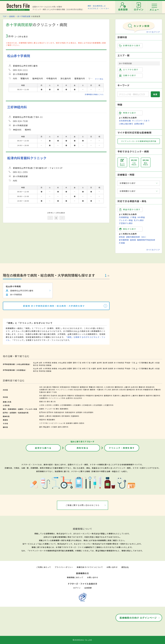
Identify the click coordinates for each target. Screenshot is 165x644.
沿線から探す (128, 75)
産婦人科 (43, 401)
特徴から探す (128, 113)
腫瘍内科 (142, 387)
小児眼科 (56, 405)
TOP (5, 16)
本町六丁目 (86, 363)
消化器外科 (62, 396)
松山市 (36, 363)
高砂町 (99, 363)
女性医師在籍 (125, 121)
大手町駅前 (47, 363)
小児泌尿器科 (97, 405)
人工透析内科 (109, 387)
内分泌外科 (78, 398)
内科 (41, 387)
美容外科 (43, 420)
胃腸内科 (56, 387)
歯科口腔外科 (63, 427)
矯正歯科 (47, 427)
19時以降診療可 (126, 124)
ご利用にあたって (44, 567)
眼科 (57, 409)
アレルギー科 (50, 409)
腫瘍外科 (142, 396)
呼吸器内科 (75, 387)
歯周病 (133, 240)
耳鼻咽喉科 (64, 409)
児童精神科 (75, 416)
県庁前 (36, 365)
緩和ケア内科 (52, 392)
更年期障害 (124, 240)
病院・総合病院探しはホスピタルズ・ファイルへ (99, 7)
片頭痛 (122, 243)
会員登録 (88, 588)
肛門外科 (50, 412)
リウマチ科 (44, 423)
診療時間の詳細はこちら (94, 94)
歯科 (41, 427)
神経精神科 (57, 416)
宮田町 (70, 363)
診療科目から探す (130, 46)
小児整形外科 (108, 405)
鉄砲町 (111, 363)
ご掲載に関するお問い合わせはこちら (83, 505)
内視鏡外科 (44, 398)
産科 (48, 401)
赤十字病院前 (119, 363)
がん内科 (108, 390)
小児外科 (48, 405)
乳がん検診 (139, 220)
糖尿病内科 (119, 387)
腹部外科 (157, 396)
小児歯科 (54, 427)
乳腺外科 (116, 396)
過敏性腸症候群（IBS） (137, 237)
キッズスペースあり (141, 121)
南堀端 (54, 363)
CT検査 (133, 217)
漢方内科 (52, 390)
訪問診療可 (139, 124)
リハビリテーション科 (57, 423)
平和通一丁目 (130, 363)
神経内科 (100, 387)
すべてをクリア (153, 32)
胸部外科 (149, 396)
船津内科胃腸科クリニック (27, 158)
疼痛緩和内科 (148, 390)
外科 (41, 396)
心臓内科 (127, 387)
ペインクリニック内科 (64, 390)
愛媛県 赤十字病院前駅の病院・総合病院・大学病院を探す (54, 306)
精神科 (42, 416)
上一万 (138, 363)
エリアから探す (129, 70)
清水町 (105, 363)
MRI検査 (141, 217)
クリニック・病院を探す (122, 448)
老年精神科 (66, 416)
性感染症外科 (70, 412)
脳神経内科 (131, 390)
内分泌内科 (78, 390)
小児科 (42, 405)
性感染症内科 (59, 412)
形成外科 (54, 396)
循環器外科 (108, 396)
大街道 (157, 363)
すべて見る (99, 79)
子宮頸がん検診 (126, 223)
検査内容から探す (130, 209)
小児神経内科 (87, 405)
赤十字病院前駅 (24, 16)
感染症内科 (150, 387)
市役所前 (42, 365)
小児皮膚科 (77, 405)
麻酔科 (76, 423)
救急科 (82, 423)
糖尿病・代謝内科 (97, 390)
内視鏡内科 (44, 390)
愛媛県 (12, 16)
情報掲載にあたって (75, 577)
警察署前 (145, 363)
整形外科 (47, 396)
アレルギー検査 (126, 220)
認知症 (122, 237)
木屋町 (94, 363)
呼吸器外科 (90, 396)
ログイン (77, 588)
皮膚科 (42, 409)
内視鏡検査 (124, 217)
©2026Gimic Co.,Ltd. (82, 640)
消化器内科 (48, 387)
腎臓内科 (92, 387)
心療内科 (48, 416)
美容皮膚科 (51, 420)
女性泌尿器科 (88, 412)
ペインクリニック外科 (57, 398)
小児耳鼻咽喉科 (66, 405)
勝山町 (151, 363)
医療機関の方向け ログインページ (138, 618)
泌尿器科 (79, 412)
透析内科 (115, 390)
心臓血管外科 (125, 396)
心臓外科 (135, 396)
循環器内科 (84, 387)
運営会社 (125, 567)
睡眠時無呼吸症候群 (146, 240)
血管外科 (70, 398)
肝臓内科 (157, 390)
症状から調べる (43, 448)
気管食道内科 (65, 387)
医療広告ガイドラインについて (90, 567)
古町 (41, 363)
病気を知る (83, 448)
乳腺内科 (43, 392)
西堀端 (49, 365)
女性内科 (123, 390)
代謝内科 (86, 390)
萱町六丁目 (77, 363)
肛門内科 (43, 412)
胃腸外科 (71, 396)
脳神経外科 (99, 396)
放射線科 (70, 423)
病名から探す (128, 229)
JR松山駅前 (62, 363)
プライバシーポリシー (64, 567)
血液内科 (135, 387)
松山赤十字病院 (19, 56)
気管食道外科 (80, 396)
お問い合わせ (112, 567)
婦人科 (53, 401)
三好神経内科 (17, 107)
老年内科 (139, 390)
